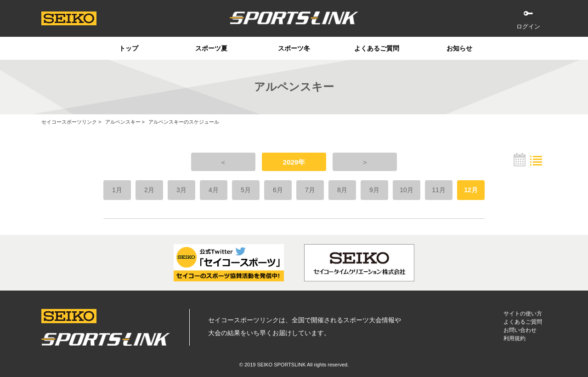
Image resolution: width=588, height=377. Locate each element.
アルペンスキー (123, 122)
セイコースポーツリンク (69, 122)
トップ (129, 48)
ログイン (528, 26)
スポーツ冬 (294, 48)
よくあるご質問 (377, 48)
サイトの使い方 (523, 314)
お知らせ (459, 48)
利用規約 (514, 338)
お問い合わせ (520, 330)
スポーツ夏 (211, 48)
